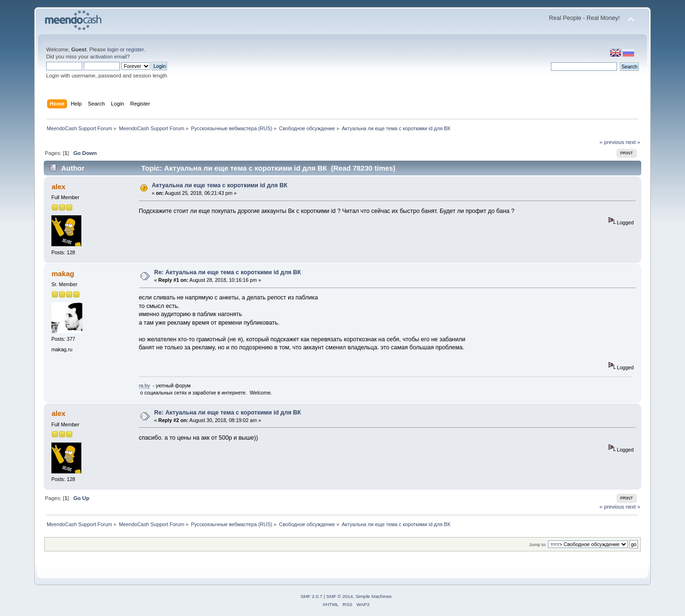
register (135, 49)
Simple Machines (373, 596)
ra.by (145, 385)
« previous (612, 142)
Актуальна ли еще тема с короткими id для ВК (220, 185)
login (113, 49)
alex (58, 187)
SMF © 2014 (340, 596)
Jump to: (538, 544)
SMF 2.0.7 (312, 596)
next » (633, 142)
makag (63, 274)
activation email (108, 57)
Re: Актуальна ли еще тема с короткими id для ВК (228, 272)
